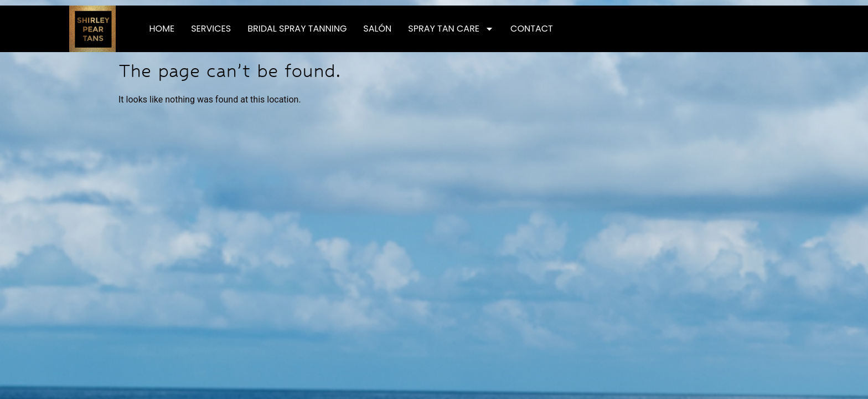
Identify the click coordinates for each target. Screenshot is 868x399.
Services (211, 29)
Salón (377, 29)
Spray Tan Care (451, 29)
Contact (532, 29)
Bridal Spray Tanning (297, 29)
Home (162, 29)
